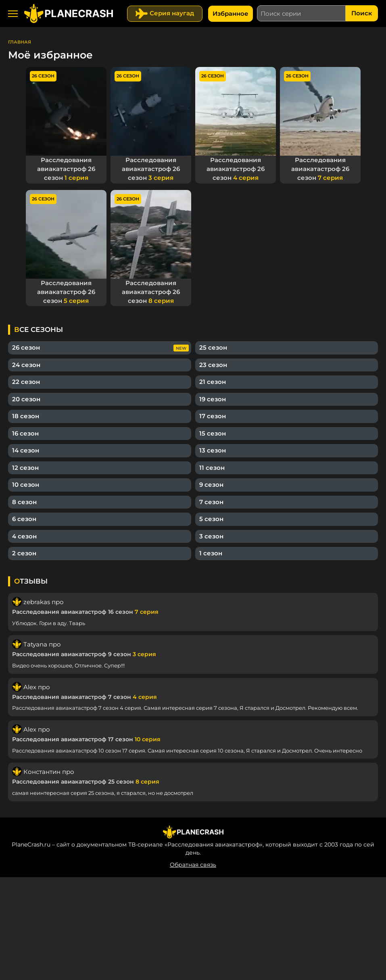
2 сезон (24, 551)
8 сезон (24, 500)
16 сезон (25, 431)
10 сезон (26, 483)
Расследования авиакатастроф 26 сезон (66, 168)
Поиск (362, 13)
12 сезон (25, 466)
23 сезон (213, 363)
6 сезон (24, 517)
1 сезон (211, 551)
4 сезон (24, 534)
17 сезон (213, 414)
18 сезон (26, 414)
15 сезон (213, 431)
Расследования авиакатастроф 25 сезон (86, 780)
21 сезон (213, 380)
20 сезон (26, 397)
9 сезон (211, 483)
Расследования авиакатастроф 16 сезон (85, 610)
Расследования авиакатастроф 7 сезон (85, 695)
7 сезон (211, 500)
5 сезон (211, 517)
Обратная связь (193, 863)
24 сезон (26, 363)
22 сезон (26, 380)
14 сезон (26, 448)
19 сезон (213, 397)
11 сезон (212, 466)
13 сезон (213, 448)
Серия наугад (172, 13)
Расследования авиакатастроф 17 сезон (86, 737)
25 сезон (213, 345)
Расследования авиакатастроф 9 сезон (84, 652)
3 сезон (211, 534)
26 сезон (26, 345)
